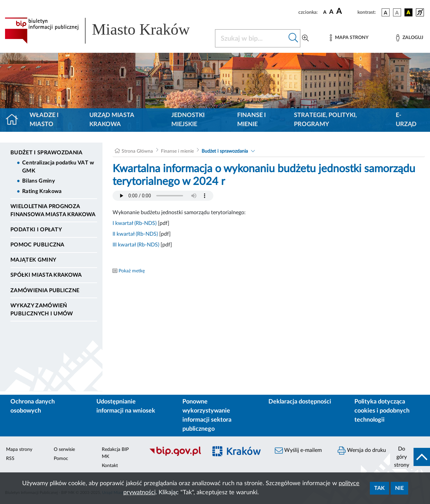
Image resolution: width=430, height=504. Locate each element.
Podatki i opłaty (36, 230)
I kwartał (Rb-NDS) (135, 223)
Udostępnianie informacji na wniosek (126, 406)
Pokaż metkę (132, 271)
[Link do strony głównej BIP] (106, 31)
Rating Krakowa (42, 191)
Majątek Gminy (33, 260)
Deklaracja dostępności (300, 402)
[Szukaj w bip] (293, 38)
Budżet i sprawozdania (47, 153)
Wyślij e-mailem (298, 451)
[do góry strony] (410, 457)
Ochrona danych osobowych (33, 406)
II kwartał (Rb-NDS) (135, 234)
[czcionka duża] (346, 11)
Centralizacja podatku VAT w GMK (58, 167)
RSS (10, 459)
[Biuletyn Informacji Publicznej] (175, 455)
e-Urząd (406, 120)
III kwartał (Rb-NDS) (136, 245)
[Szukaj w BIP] (251, 38)
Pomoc (61, 459)
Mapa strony (19, 450)
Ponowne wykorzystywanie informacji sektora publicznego (207, 415)
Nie (399, 488)
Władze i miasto (44, 120)
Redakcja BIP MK (115, 453)
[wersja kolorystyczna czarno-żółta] (408, 12)
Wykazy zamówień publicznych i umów (42, 310)
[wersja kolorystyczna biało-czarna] (397, 12)
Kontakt (110, 466)
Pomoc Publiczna (37, 245)
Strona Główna (137, 151)
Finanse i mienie (251, 120)
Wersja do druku (362, 451)
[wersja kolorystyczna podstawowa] (386, 12)
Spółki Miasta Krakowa (46, 275)
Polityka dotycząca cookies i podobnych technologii (382, 411)
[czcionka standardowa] (325, 12)
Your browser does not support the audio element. (163, 196)
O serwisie (64, 450)
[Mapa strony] (349, 38)
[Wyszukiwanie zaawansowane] (305, 38)
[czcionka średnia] (331, 12)
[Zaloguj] (410, 38)
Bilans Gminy (38, 181)
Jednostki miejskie (188, 120)
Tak (379, 488)
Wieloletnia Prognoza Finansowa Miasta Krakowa (53, 210)
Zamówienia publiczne (45, 290)
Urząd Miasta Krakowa (112, 120)
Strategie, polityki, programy (325, 120)
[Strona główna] (15, 120)
